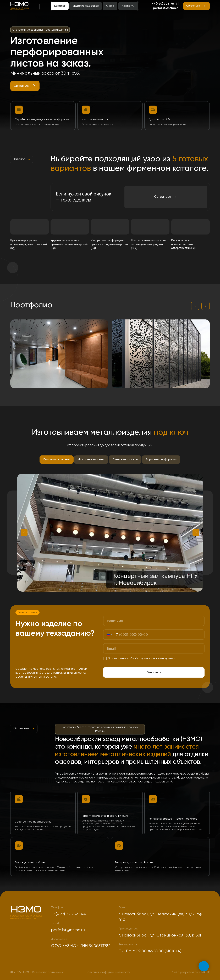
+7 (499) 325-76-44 (166, 4)
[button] (25, 86)
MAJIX (205, 972)
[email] (154, 648)
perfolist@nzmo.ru (166, 8)
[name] (154, 621)
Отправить (154, 672)
